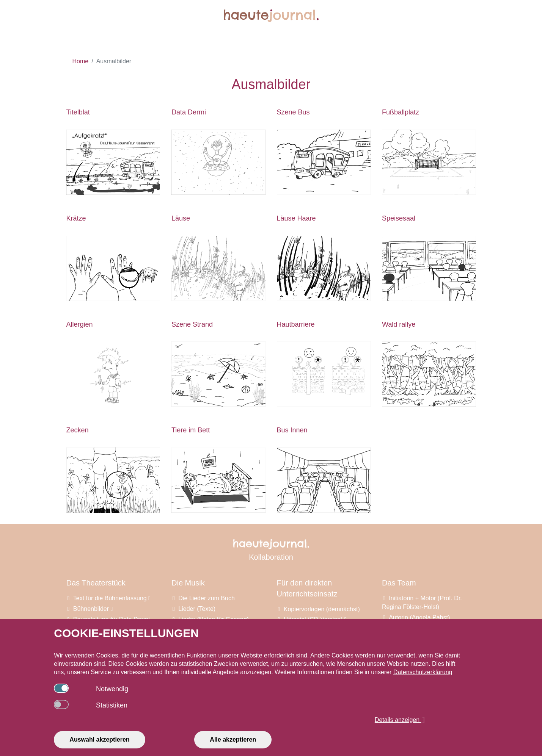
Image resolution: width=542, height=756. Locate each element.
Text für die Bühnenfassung (112, 598)
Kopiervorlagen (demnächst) (322, 609)
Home (81, 61)
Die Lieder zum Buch (207, 598)
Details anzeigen (400, 720)
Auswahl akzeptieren (99, 740)
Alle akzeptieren (233, 740)
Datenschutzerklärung (423, 672)
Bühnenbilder (93, 609)
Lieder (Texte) (197, 609)
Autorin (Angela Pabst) (419, 617)
